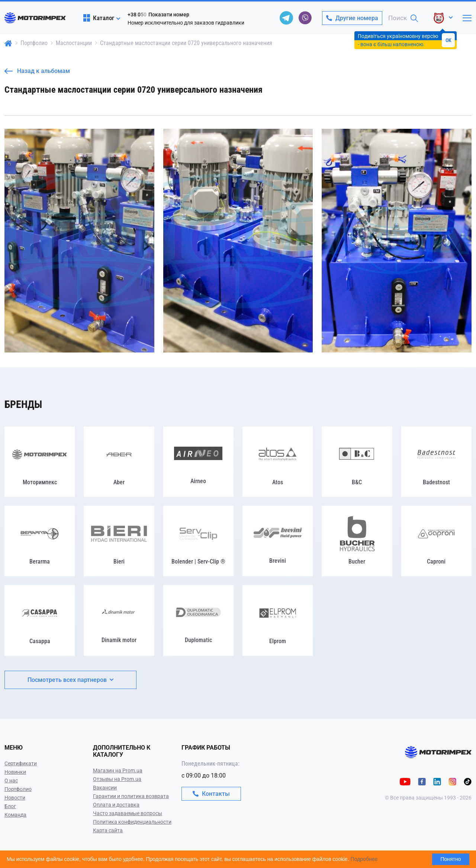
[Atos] (278, 462)
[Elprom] (278, 620)
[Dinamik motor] (119, 620)
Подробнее (364, 859)
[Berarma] (40, 541)
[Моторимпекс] (40, 462)
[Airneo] (198, 462)
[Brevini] (278, 541)
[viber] (305, 18)
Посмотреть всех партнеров (70, 680)
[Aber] (119, 462)
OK (448, 40)
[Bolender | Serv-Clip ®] (198, 541)
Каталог (99, 18)
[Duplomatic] (198, 620)
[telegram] (286, 18)
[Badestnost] (436, 462)
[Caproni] (436, 541)
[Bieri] (119, 541)
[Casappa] (40, 620)
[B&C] (357, 462)
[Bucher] (357, 541)
